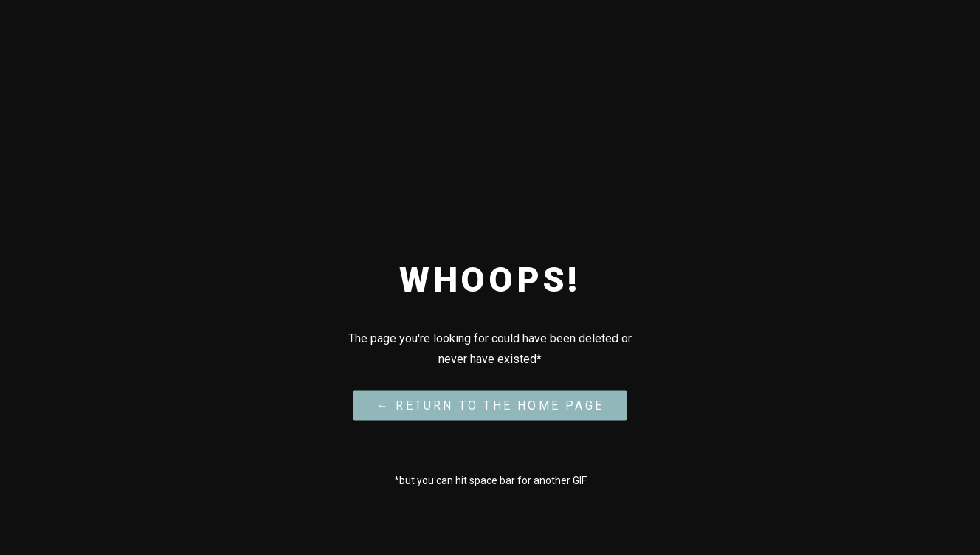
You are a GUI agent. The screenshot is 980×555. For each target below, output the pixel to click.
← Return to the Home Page (490, 405)
